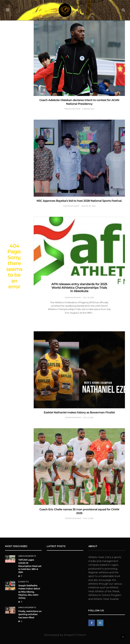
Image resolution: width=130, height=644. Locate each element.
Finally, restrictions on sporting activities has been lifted (30, 614)
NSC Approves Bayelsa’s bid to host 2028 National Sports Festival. (79, 201)
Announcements (27, 556)
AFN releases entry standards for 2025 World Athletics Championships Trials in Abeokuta (79, 288)
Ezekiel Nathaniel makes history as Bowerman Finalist (79, 413)
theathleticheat (72, 109)
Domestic (24, 582)
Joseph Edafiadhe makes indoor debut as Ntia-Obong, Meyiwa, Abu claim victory (29, 592)
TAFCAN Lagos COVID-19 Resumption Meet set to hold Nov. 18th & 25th (30, 566)
